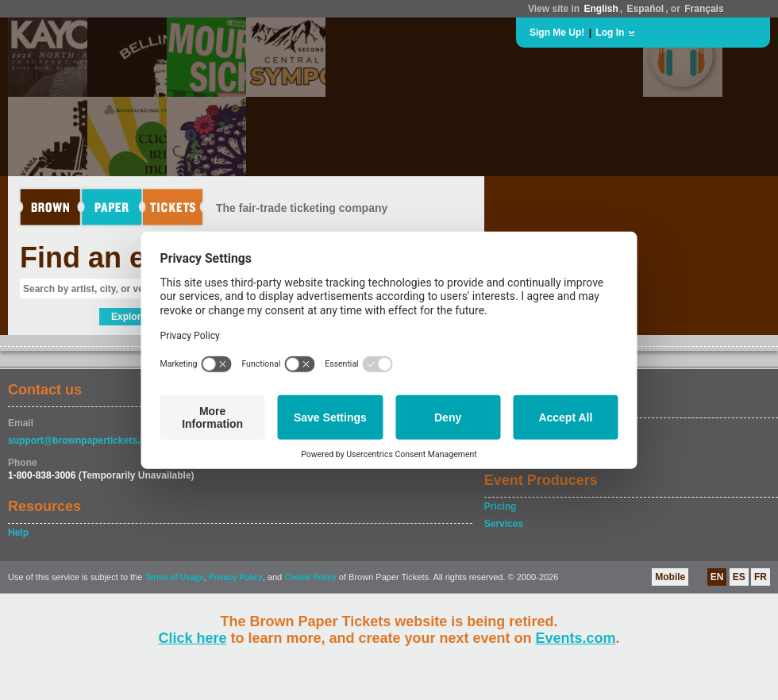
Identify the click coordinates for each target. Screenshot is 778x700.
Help (18, 533)
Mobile (670, 577)
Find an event (112, 258)
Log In (610, 33)
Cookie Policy (310, 577)
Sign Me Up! (557, 33)
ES (739, 577)
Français (704, 9)
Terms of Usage (174, 577)
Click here (192, 638)
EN (717, 577)
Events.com (576, 638)
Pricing (501, 506)
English (601, 9)
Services (504, 524)
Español (646, 9)
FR (761, 577)
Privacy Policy (236, 577)
